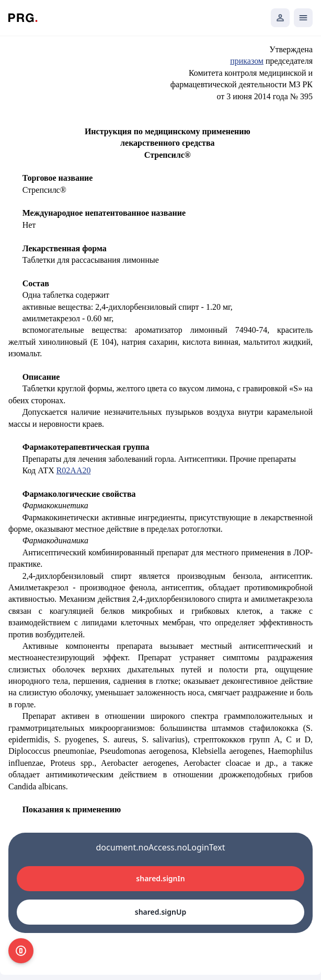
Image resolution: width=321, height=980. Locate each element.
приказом (247, 61)
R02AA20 (74, 470)
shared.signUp (160, 912)
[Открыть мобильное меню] (303, 18)
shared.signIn (160, 878)
